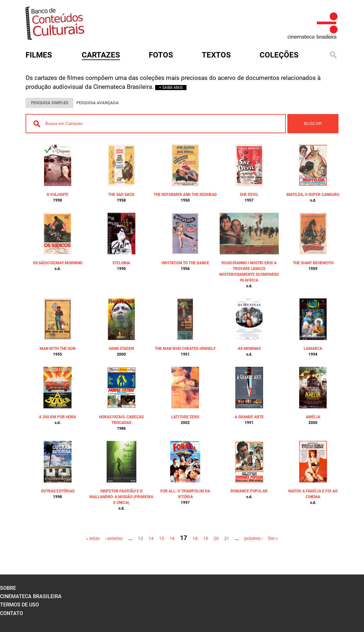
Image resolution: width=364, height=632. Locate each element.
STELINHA (121, 263)
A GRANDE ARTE (249, 417)
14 (151, 538)
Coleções (279, 55)
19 (206, 538)
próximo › (254, 538)
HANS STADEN (121, 349)
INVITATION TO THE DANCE (185, 263)
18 (195, 538)
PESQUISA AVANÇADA (98, 103)
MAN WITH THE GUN (57, 349)
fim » (273, 538)
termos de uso (19, 605)
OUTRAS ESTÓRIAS (58, 491)
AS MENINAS (249, 349)
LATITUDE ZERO (185, 417)
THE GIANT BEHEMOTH (313, 263)
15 (162, 538)
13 (140, 538)
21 (227, 538)
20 (216, 538)
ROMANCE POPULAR (249, 491)
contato (11, 613)
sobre (8, 588)
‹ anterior (114, 538)
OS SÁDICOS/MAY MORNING (58, 263)
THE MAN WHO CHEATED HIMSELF (185, 349)
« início (93, 538)
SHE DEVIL (249, 195)
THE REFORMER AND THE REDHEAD (185, 195)
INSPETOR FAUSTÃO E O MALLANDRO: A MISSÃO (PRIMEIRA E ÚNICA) (121, 497)
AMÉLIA (313, 417)
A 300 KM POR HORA (57, 417)
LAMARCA (313, 349)
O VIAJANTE (57, 195)
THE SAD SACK (121, 195)
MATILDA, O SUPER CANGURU (313, 195)
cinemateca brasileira (31, 596)
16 (172, 538)
